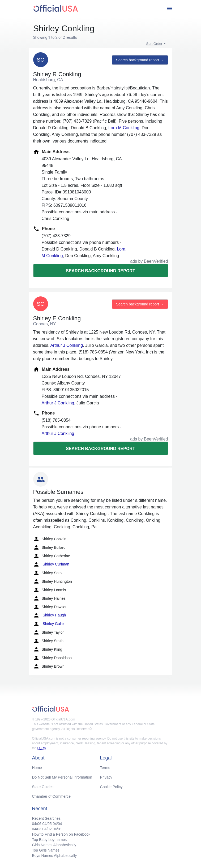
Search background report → (140, 60)
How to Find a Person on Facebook (61, 834)
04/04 (57, 824)
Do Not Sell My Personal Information (62, 777)
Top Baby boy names (50, 840)
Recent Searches (46, 818)
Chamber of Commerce (52, 796)
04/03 (37, 829)
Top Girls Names (46, 850)
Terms (105, 768)
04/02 (47, 829)
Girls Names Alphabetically (54, 845)
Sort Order (154, 44)
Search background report (100, 271)
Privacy (106, 777)
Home (37, 768)
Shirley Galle (48, 624)
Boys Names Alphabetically (55, 856)
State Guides (43, 787)
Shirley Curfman (51, 564)
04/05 (47, 824)
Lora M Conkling (124, 128)
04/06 (37, 824)
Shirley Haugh (50, 615)
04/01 (57, 829)
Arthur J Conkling (67, 345)
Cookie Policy (111, 787)
